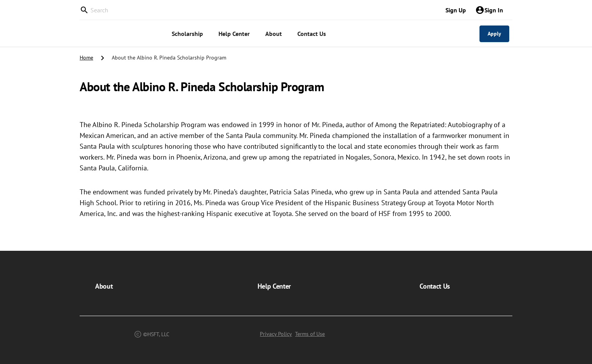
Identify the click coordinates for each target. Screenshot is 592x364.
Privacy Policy (276, 334)
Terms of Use (310, 334)
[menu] (298, 34)
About (104, 286)
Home (86, 58)
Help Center (274, 286)
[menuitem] (187, 34)
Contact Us (435, 286)
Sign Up (456, 10)
